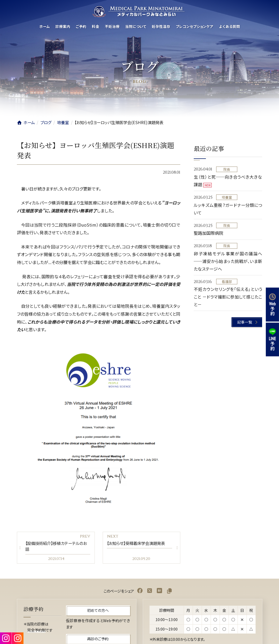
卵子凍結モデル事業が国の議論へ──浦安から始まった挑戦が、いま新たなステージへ (228, 261)
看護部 (227, 282)
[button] (247, 322)
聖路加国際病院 (209, 233)
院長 (227, 169)
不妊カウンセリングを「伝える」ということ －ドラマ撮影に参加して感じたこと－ (228, 297)
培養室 (227, 197)
